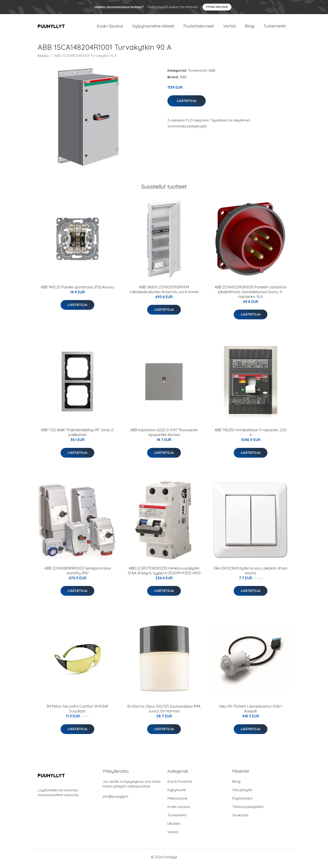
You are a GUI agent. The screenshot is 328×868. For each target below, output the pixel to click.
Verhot (229, 28)
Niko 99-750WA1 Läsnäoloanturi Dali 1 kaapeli (251, 712)
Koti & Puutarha (180, 785)
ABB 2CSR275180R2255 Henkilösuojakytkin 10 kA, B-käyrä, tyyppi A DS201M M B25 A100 (164, 574)
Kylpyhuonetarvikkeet (153, 28)
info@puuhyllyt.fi (115, 800)
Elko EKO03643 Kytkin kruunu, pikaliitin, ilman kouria (251, 574)
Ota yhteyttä (242, 793)
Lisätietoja (187, 104)
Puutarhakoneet (199, 28)
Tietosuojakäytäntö (248, 810)
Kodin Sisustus (110, 28)
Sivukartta (240, 818)
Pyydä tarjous (217, 7)
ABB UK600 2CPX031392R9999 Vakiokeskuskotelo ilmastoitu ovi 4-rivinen (164, 293)
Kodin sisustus (179, 810)
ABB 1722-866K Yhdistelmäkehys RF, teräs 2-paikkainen (78, 435)
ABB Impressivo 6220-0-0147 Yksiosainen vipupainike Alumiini (164, 435)
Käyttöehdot (242, 801)
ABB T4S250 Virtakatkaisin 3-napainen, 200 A (251, 435)
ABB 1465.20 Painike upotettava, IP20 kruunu (77, 290)
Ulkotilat (174, 827)
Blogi (250, 28)
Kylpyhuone (177, 793)
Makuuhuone (177, 801)
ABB (212, 74)
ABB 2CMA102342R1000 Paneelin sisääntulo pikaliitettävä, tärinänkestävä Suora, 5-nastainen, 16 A (251, 295)
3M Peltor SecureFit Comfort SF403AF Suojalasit (78, 712)
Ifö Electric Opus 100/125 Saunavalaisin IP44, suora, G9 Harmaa (164, 712)
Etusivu (43, 59)
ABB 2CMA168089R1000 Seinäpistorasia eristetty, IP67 (78, 574)
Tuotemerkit (275, 28)
